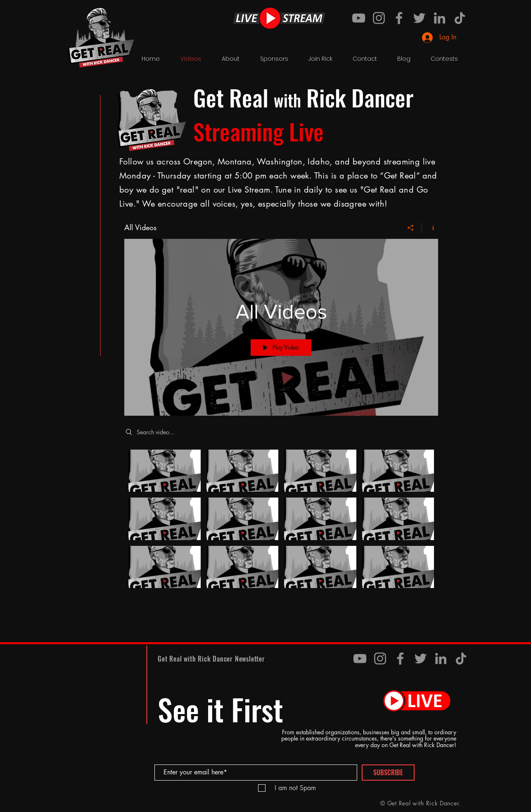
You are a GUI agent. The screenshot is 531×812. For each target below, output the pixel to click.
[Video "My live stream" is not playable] (243, 519)
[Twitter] (419, 18)
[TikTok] (460, 18)
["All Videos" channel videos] (281, 521)
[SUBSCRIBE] (388, 773)
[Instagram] (379, 18)
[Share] (411, 228)
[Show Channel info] (430, 228)
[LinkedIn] (440, 18)
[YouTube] (359, 18)
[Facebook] (399, 18)
